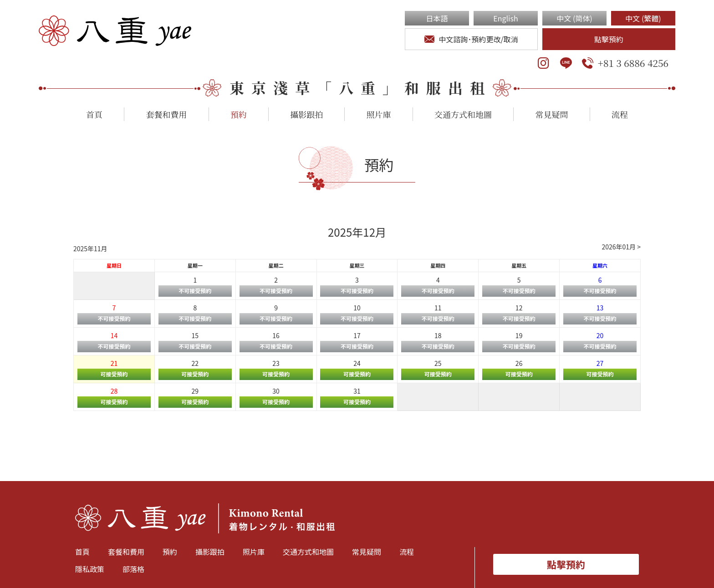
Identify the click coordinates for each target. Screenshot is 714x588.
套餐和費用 (166, 114)
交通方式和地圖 (463, 114)
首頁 (94, 114)
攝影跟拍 (306, 114)
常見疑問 (551, 114)
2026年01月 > (621, 247)
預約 (239, 114)
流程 (620, 114)
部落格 (133, 569)
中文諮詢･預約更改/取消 (471, 39)
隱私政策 (90, 569)
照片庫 (379, 114)
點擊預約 (609, 39)
